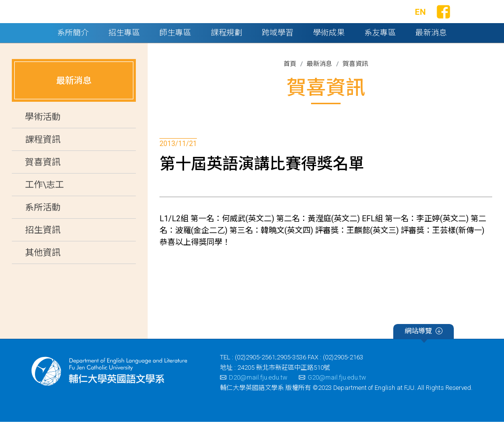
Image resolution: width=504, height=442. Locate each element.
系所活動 (43, 228)
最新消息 (319, 84)
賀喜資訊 (43, 183)
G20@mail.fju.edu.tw (332, 398)
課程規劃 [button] (226, 53)
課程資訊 (43, 160)
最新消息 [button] (431, 53)
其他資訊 (43, 273)
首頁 (290, 84)
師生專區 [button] (175, 53)
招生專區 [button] (124, 53)
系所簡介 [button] (73, 53)
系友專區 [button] (380, 53)
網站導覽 (424, 353)
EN (420, 22)
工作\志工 (45, 205)
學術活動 (43, 137)
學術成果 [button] (329, 53)
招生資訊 (43, 250)
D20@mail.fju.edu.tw (254, 398)
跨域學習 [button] (278, 53)
